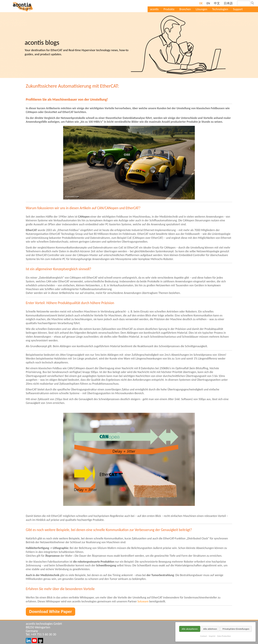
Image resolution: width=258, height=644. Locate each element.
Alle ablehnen (210, 629)
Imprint (212, 636)
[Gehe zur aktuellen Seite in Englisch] (208, 3)
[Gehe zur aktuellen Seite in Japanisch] (228, 3)
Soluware (143, 601)
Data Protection (224, 636)
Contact (204, 636)
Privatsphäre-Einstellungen (236, 629)
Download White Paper (51, 612)
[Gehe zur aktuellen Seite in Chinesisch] (217, 3)
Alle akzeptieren (190, 629)
